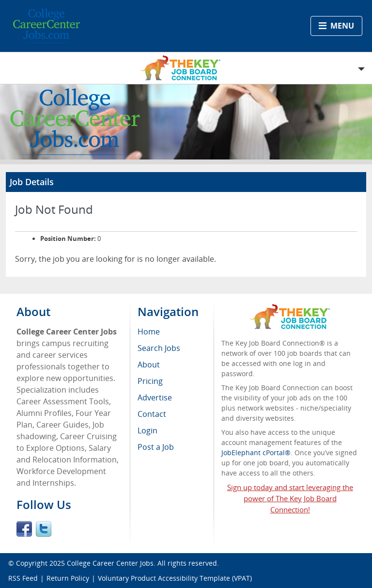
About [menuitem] (149, 365)
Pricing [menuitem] (150, 381)
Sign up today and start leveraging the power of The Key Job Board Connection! (290, 498)
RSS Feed (23, 578)
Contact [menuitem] (152, 414)
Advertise (155, 397)
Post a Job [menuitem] (156, 447)
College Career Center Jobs (110, 563)
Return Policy (68, 578)
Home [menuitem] (149, 332)
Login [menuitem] (147, 430)
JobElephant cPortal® (256, 453)
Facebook (24, 529)
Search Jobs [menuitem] (159, 348)
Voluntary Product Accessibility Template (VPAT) (175, 578)
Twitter (44, 529)
